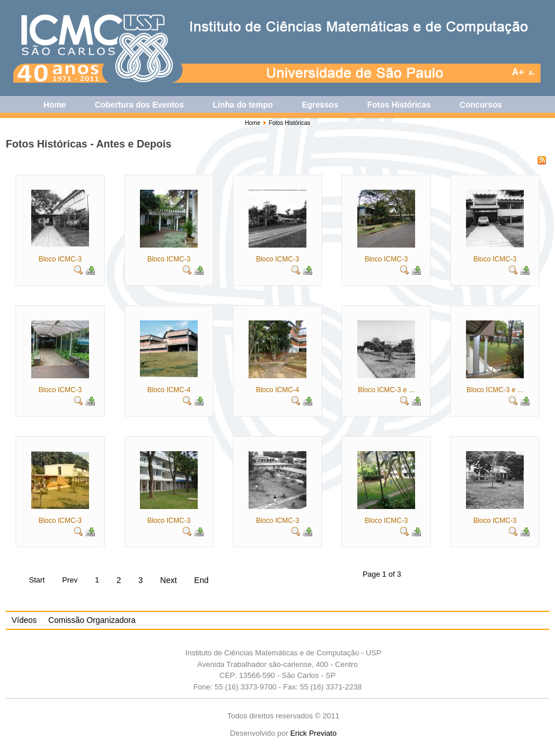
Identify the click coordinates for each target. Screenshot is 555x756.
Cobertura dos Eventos (139, 105)
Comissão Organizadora (92, 620)
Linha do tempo (243, 105)
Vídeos (24, 620)
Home (55, 105)
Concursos (481, 105)
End (201, 580)
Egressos (320, 105)
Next (169, 580)
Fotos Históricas (399, 105)
